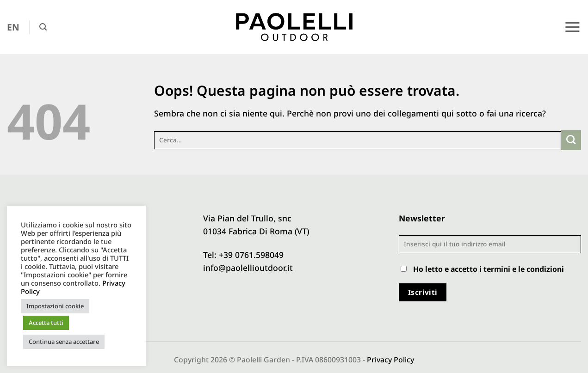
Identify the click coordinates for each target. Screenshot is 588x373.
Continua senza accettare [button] (64, 342)
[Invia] (571, 140)
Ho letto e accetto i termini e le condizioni (489, 269)
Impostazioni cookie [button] (55, 306)
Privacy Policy (390, 360)
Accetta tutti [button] (46, 323)
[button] (43, 27)
